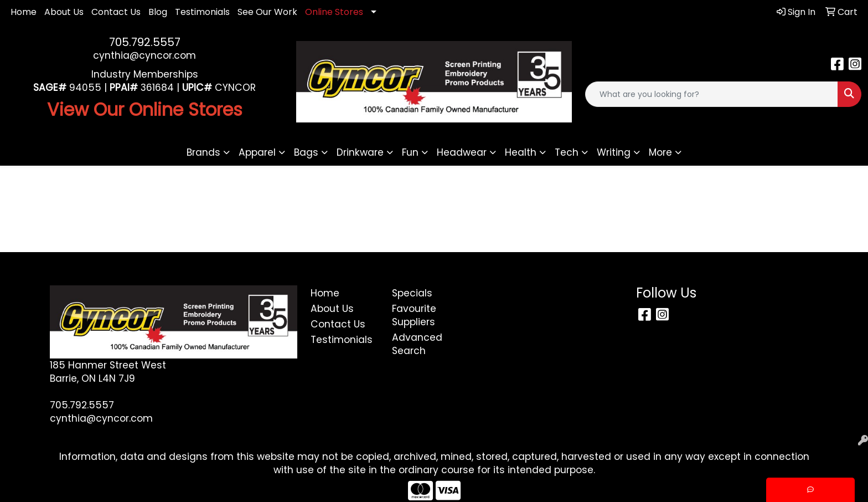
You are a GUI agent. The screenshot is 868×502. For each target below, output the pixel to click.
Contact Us (116, 12)
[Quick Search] (712, 94)
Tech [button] (567, 152)
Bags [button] (306, 152)
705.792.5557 (145, 42)
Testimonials (202, 12)
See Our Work (267, 12)
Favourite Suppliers (414, 315)
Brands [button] (203, 152)
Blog (158, 12)
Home (24, 12)
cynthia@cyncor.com (144, 55)
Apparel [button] (257, 152)
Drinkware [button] (360, 152)
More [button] (660, 152)
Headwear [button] (462, 152)
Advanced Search (417, 344)
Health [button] (521, 152)
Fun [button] (410, 152)
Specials (412, 293)
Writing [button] (614, 152)
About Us (64, 12)
